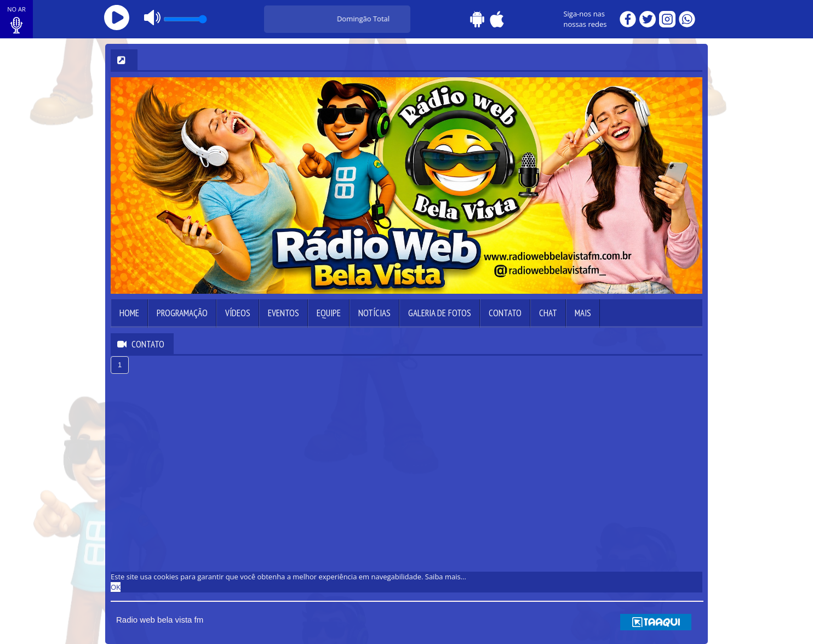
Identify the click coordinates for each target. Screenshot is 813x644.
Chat (548, 313)
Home (129, 313)
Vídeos (238, 313)
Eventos (284, 313)
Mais (583, 313)
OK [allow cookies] (116, 587)
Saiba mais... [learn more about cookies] (446, 577)
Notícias (374, 313)
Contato (505, 313)
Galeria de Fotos (440, 313)
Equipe (329, 313)
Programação (182, 313)
